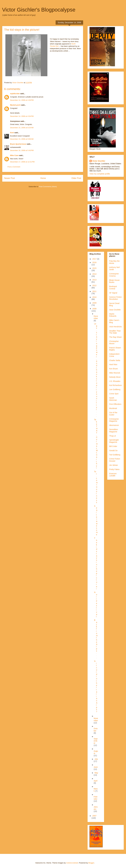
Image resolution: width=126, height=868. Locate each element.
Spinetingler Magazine (114, 441)
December (96, 317)
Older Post (76, 178)
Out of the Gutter (113, 414)
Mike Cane (14, 155)
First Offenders (115, 404)
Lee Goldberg (115, 389)
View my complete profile (100, 174)
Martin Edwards (113, 315)
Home (43, 178)
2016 (94, 262)
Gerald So (113, 451)
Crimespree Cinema (114, 275)
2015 (94, 268)
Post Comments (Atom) (48, 187)
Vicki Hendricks (115, 327)
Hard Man (113, 364)
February (96, 798)
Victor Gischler (99, 161)
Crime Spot (114, 394)
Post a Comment (14, 167)
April (96, 781)
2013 (94, 280)
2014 (94, 274)
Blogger (91, 863)
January (96, 808)
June (96, 767)
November (96, 719)
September (96, 741)
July (96, 759)
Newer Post (10, 178)
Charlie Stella (115, 360)
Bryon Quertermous (18, 144)
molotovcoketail (72, 863)
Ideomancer (114, 425)
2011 (94, 291)
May (96, 773)
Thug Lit (113, 436)
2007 (94, 816)
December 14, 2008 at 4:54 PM (22, 116)
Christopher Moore (114, 342)
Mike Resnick (115, 373)
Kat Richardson (115, 385)
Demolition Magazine (114, 431)
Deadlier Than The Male (115, 332)
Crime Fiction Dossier (115, 460)
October (96, 730)
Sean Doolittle (115, 310)
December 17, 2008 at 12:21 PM (22, 162)
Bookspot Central (113, 288)
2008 (94, 309)
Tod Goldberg (115, 455)
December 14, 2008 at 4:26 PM (22, 100)
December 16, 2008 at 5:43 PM (22, 150)
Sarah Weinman (113, 399)
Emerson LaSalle (113, 475)
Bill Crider (113, 446)
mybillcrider (15, 94)
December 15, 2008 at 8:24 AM (22, 128)
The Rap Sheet (115, 337)
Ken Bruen (114, 369)
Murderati (113, 408)
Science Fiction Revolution (115, 298)
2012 (94, 285)
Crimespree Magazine (114, 420)
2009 (94, 303)
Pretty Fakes (114, 469)
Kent (12, 133)
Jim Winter (114, 465)
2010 (94, 297)
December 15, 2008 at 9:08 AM (22, 139)
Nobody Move (115, 377)
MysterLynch (15, 105)
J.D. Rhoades (115, 381)
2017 (95, 259)
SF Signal (113, 293)
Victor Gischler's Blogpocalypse (39, 10)
